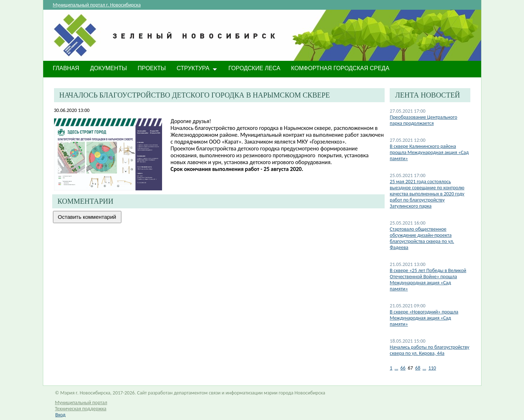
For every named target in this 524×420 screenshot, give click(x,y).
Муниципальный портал (81, 403)
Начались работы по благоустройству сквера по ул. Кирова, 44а (429, 350)
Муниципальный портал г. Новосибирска (97, 5)
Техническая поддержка (81, 409)
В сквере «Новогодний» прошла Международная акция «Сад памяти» (424, 318)
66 (403, 368)
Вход (61, 415)
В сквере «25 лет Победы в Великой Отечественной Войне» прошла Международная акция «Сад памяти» (428, 280)
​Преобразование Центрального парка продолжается (423, 120)
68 (418, 368)
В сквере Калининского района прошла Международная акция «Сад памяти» (429, 152)
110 (432, 368)
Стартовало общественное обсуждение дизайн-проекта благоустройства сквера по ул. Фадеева (422, 238)
